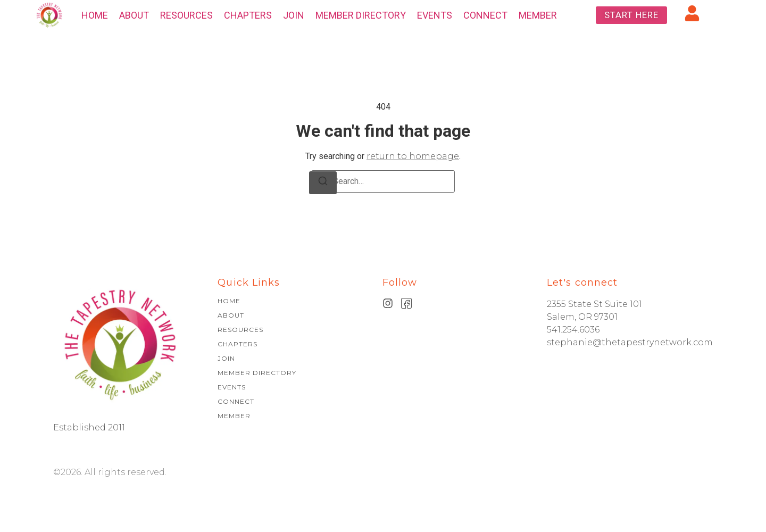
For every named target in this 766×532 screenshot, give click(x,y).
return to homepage (413, 156)
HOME (95, 15)
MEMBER (538, 15)
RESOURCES (186, 15)
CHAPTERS (248, 15)
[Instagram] (388, 303)
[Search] (323, 183)
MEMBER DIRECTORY (361, 15)
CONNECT (485, 15)
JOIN (294, 15)
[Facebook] (407, 303)
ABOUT (134, 15)
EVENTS (435, 15)
